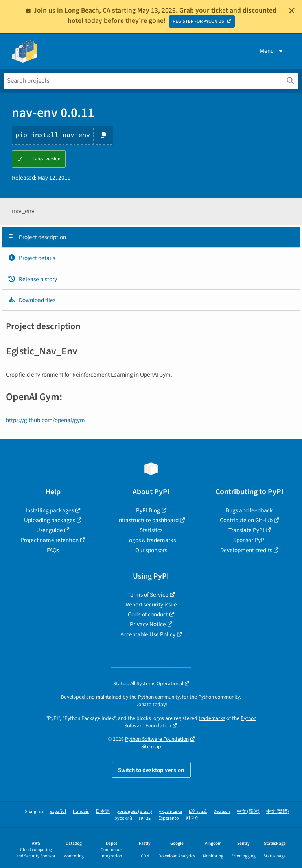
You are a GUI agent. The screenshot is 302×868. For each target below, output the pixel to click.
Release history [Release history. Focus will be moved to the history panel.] (32, 279)
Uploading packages (50, 520)
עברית (145, 818)
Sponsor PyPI (250, 540)
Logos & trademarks (151, 540)
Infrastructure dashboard (148, 520)
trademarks (212, 718)
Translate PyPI (246, 530)
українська (170, 811)
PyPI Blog (148, 510)
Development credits (246, 550)
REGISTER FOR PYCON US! (199, 21)
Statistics (151, 530)
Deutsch (222, 811)
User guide (50, 530)
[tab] (151, 237)
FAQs (53, 550)
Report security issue (151, 605)
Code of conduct (148, 614)
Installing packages (50, 510)
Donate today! (151, 704)
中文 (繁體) (278, 811)
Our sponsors (151, 550)
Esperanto (169, 818)
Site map (151, 747)
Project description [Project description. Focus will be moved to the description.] (37, 237)
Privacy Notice (148, 624)
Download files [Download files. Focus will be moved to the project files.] (32, 300)
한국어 (193, 818)
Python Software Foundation (157, 739)
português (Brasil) (134, 811)
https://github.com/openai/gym (45, 420)
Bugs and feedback (249, 510)
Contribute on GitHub (246, 520)
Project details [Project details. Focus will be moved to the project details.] (31, 258)
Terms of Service (148, 595)
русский (123, 818)
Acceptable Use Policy (148, 634)
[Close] (292, 11)
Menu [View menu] (272, 51)
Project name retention (50, 540)
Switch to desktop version (151, 770)
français (81, 811)
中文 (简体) (248, 811)
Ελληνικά (198, 811)
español (58, 811)
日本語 (103, 811)
